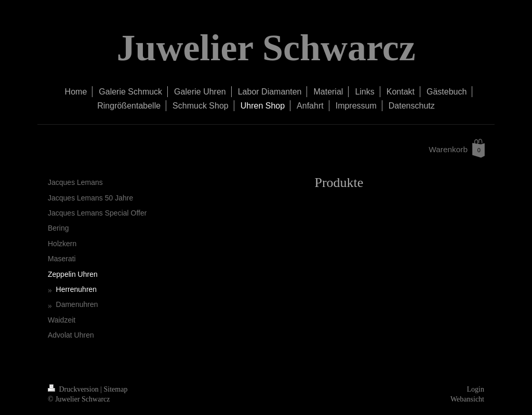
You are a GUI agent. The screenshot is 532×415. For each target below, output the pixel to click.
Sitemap (116, 389)
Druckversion (74, 389)
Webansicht (467, 399)
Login (476, 389)
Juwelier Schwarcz (266, 48)
